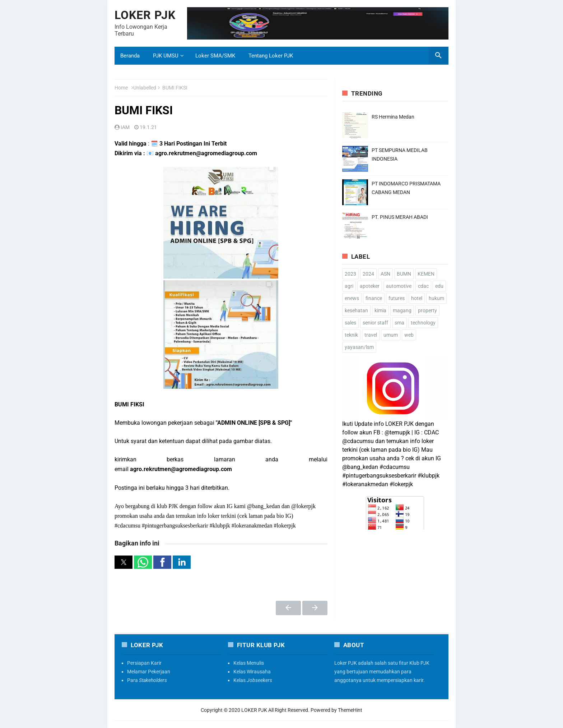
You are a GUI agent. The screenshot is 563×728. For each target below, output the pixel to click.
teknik (351, 335)
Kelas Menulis (249, 663)
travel (371, 335)
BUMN (404, 274)
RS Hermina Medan (393, 117)
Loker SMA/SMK (215, 56)
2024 (368, 274)
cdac (423, 286)
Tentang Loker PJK (271, 56)
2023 (350, 274)
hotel (417, 298)
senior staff (375, 323)
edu (439, 286)
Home (121, 88)
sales (350, 323)
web (409, 335)
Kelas (253, 680)
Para (147, 680)
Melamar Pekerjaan (149, 672)
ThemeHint (350, 710)
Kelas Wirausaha (252, 672)
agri (349, 286)
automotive (399, 286)
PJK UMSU (166, 56)
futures (397, 298)
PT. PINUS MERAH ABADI (400, 217)
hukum (436, 298)
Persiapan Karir (144, 663)
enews (352, 298)
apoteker (370, 286)
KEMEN (426, 274)
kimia (380, 310)
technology (423, 323)
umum (391, 335)
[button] (124, 562)
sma (399, 323)
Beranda (130, 56)
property (427, 310)
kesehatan (356, 310)
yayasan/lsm (359, 347)
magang (402, 310)
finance (374, 298)
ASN (385, 274)
